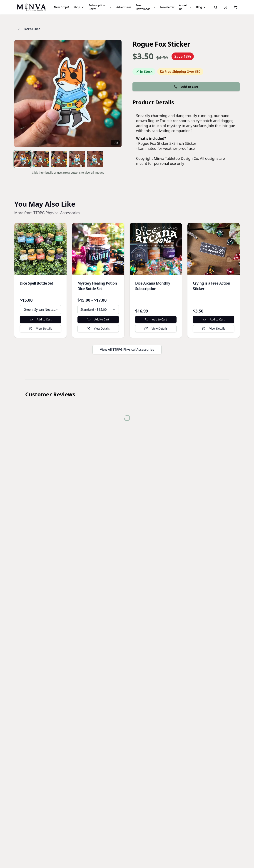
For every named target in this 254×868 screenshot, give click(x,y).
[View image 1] (22, 159)
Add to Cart (186, 87)
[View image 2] (41, 159)
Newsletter (167, 7)
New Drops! (61, 7)
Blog (201, 7)
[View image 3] (59, 159)
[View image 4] (77, 159)
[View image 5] (95, 159)
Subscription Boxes (100, 7)
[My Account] (226, 7)
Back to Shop (29, 29)
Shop (79, 7)
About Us (185, 7)
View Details (40, 329)
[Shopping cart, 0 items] (236, 7)
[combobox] (40, 310)
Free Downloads (146, 7)
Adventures (124, 7)
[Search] (216, 7)
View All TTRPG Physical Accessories (127, 349)
